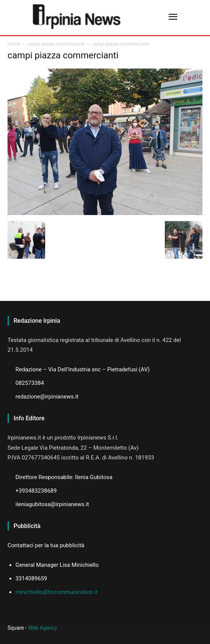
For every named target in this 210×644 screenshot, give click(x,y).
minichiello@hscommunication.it (57, 592)
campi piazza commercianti (56, 44)
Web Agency (42, 628)
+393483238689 (36, 491)
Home (14, 44)
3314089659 (31, 578)
